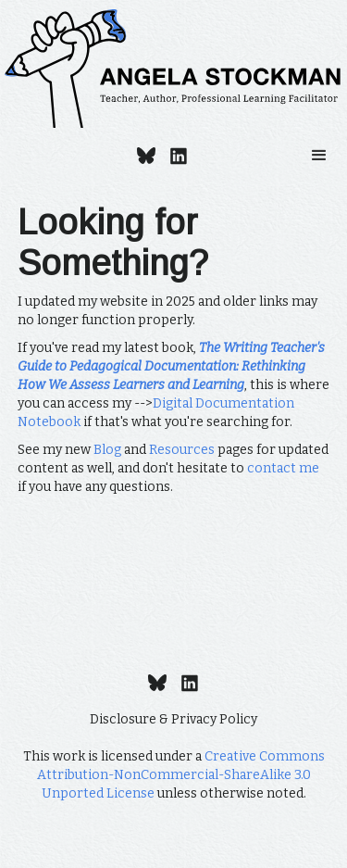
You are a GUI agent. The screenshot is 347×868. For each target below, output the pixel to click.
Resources (182, 450)
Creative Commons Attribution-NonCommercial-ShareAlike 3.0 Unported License (181, 775)
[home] (173, 69)
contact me (283, 468)
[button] (319, 156)
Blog (107, 450)
